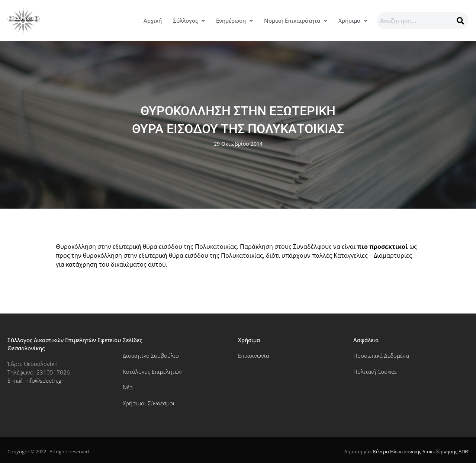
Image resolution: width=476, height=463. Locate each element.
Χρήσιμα (353, 20)
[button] (189, 21)
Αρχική (153, 20)
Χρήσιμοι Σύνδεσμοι (149, 403)
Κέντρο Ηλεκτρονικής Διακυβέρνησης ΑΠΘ (421, 451)
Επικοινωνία (254, 356)
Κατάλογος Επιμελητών (152, 372)
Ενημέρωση (234, 20)
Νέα (128, 387)
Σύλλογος (189, 20)
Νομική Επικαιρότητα (296, 20)
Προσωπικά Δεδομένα (381, 356)
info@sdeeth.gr (44, 380)
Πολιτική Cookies (375, 372)
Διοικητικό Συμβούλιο (151, 356)
